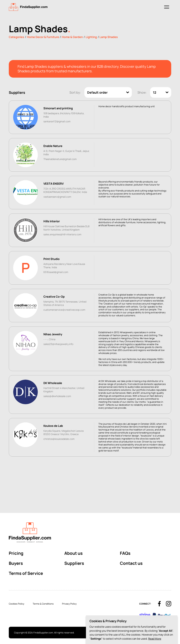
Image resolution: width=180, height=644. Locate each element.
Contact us (131, 563)
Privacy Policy (69, 604)
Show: (142, 92)
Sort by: (75, 92)
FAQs (125, 553)
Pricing (16, 553)
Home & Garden (72, 37)
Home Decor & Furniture (43, 37)
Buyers (16, 563)
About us (73, 553)
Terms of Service (26, 573)
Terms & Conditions (43, 604)
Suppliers (74, 563)
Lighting (91, 37)
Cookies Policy (17, 604)
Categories (16, 37)
